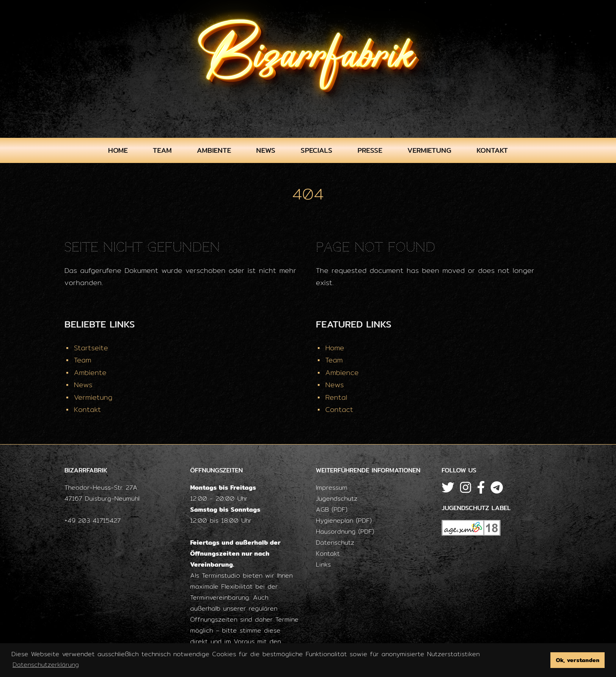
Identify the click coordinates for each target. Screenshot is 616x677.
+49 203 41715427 (93, 521)
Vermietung (429, 150)
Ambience (342, 372)
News (266, 150)
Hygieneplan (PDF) (344, 521)
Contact (339, 409)
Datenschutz (335, 543)
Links (323, 564)
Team (162, 150)
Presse (370, 150)
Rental (336, 397)
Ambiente (214, 150)
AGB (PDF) (332, 510)
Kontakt (492, 150)
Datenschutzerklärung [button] (46, 665)
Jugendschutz (337, 499)
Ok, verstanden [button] (578, 660)
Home (118, 150)
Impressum (332, 488)
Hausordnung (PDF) (345, 532)
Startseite (91, 348)
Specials (316, 150)
